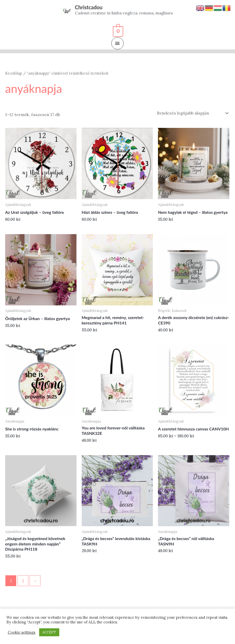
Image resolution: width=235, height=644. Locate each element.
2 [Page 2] (23, 581)
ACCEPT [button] (49, 632)
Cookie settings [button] (22, 632)
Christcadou (89, 7)
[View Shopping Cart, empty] (118, 31)
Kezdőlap (14, 73)
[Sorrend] (192, 113)
